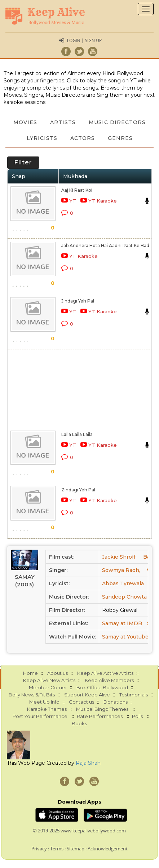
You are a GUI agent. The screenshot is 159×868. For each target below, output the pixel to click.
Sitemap (76, 849)
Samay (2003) (25, 581)
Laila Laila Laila (77, 434)
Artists (63, 122)
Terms (57, 849)
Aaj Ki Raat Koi (77, 190)
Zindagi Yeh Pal (78, 490)
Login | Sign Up (84, 40)
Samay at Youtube (125, 637)
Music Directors (117, 122)
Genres (120, 138)
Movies (25, 122)
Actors (83, 138)
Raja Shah (88, 763)
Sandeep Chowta (124, 597)
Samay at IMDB (122, 623)
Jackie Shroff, (119, 557)
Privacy (39, 849)
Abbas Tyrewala (123, 583)
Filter (23, 162)
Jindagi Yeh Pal (78, 301)
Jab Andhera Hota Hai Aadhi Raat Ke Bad (105, 246)
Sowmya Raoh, (121, 570)
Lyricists (42, 138)
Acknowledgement (108, 849)
